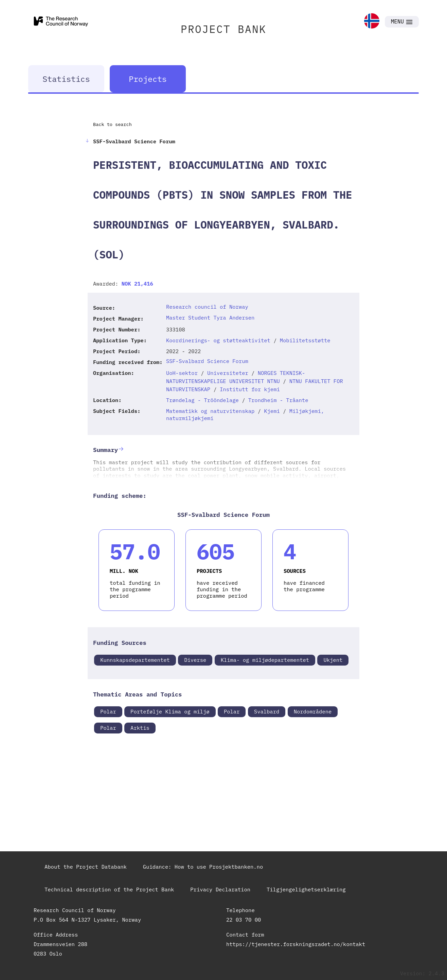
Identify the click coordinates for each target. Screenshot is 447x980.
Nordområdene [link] (313, 711)
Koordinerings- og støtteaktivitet (218, 340)
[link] (372, 22)
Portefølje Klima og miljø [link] (170, 711)
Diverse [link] (195, 660)
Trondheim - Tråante (278, 400)
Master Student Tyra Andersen (210, 317)
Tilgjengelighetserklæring (306, 889)
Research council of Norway (207, 307)
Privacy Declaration (220, 889)
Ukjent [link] (333, 660)
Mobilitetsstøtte (305, 340)
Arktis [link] (140, 728)
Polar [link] (108, 711)
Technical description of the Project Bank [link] (109, 889)
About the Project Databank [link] (86, 867)
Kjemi (272, 411)
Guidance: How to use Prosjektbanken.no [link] (203, 867)
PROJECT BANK (224, 29)
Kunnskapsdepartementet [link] (135, 660)
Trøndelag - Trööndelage (202, 400)
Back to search (112, 124)
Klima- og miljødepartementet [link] (265, 660)
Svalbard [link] (267, 711)
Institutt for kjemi (250, 389)
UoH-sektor (182, 373)
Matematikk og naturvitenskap (210, 411)
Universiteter (228, 373)
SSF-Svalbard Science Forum (207, 361)
